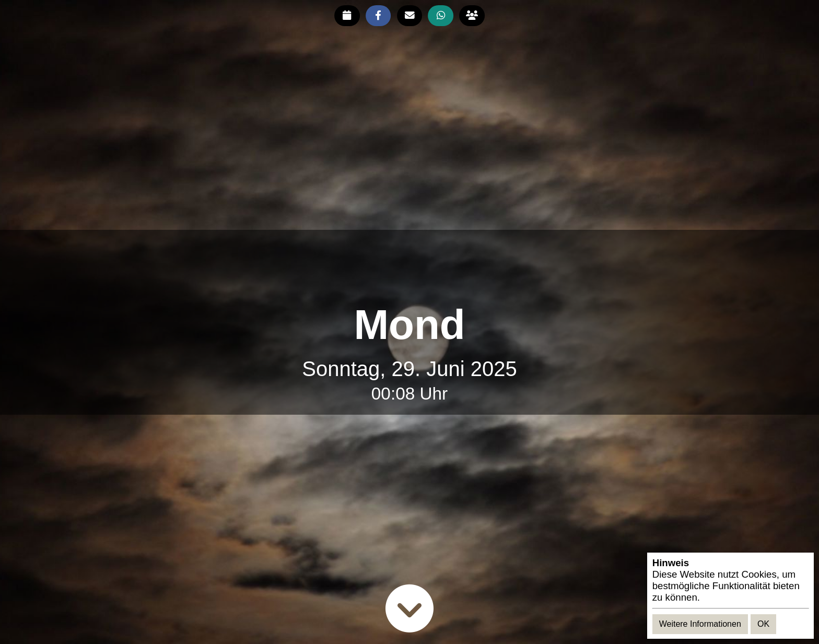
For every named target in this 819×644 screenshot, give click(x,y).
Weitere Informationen (700, 624)
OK (763, 624)
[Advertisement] (409, 266)
